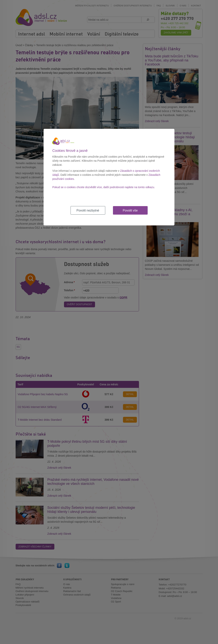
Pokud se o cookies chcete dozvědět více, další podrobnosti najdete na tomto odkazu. (104, 187)
